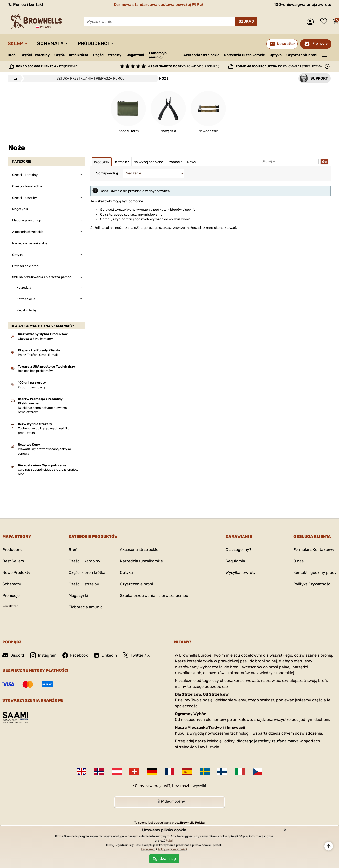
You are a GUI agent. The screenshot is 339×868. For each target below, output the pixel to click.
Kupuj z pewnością (32, 387)
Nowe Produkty (16, 573)
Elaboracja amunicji (158, 55)
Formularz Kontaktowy (314, 550)
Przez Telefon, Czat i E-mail (38, 355)
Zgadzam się (164, 859)
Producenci (93, 43)
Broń (12, 55)
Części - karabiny (35, 55)
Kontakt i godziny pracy (315, 573)
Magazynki (135, 55)
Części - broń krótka (71, 55)
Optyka (276, 55)
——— (324, 55)
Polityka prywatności (172, 849)
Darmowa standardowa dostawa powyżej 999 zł (159, 5)
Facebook (75, 655)
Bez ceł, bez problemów (35, 371)
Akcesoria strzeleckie (201, 55)
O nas (298, 561)
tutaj (169, 841)
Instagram (43, 655)
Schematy (50, 43)
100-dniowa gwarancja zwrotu (303, 5)
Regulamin (235, 561)
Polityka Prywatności (312, 584)
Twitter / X (136, 655)
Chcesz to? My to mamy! (36, 339)
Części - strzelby (107, 55)
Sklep (15, 43)
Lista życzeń (325, 22)
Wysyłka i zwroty (241, 573)
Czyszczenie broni (302, 55)
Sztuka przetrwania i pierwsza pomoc (154, 595)
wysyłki (199, 786)
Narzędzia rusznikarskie (244, 55)
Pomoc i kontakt (26, 5)
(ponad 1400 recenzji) (184, 66)
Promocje (320, 44)
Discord (13, 655)
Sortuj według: (108, 173)
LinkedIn (105, 655)
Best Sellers (13, 561)
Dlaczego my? (238, 550)
